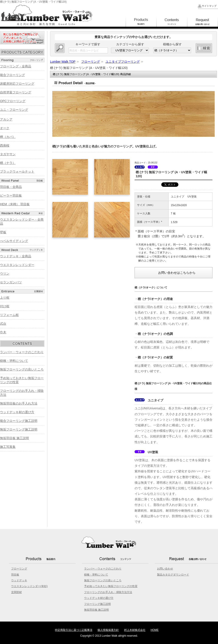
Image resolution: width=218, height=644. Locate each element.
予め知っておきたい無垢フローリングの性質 (111, 586)
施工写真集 (8, 447)
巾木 (3, 332)
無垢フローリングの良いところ (22, 369)
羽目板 (15, 575)
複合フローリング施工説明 (19, 421)
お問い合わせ (165, 569)
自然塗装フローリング (16, 92)
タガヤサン (8, 154)
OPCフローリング (13, 101)
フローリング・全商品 (16, 66)
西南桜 (5, 145)
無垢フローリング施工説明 (19, 429)
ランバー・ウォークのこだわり (22, 352)
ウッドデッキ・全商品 (16, 256)
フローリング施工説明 (97, 604)
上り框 (5, 298)
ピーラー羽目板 (11, 195)
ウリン (5, 274)
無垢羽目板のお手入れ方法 (19, 403)
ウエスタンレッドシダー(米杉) (29, 586)
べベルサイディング (14, 241)
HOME (155, 630)
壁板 (3, 232)
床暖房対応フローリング (17, 84)
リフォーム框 (9, 315)
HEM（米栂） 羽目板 (15, 204)
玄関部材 (16, 592)
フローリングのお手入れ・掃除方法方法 (108, 592)
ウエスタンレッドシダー (17, 265)
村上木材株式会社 (135, 630)
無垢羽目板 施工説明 (14, 438)
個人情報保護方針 (108, 630)
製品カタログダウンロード (173, 575)
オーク (5, 128)
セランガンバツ (11, 282)
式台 (3, 324)
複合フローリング (12, 75)
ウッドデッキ (19, 580)
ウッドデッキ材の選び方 (17, 412)
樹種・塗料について (14, 361)
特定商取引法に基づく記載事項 (74, 630)
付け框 (5, 306)
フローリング (19, 569)
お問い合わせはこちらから (177, 273)
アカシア (6, 119)
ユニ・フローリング (14, 110)
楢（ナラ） (8, 163)
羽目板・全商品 (11, 187)
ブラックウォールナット (17, 171)
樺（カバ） (8, 137)
